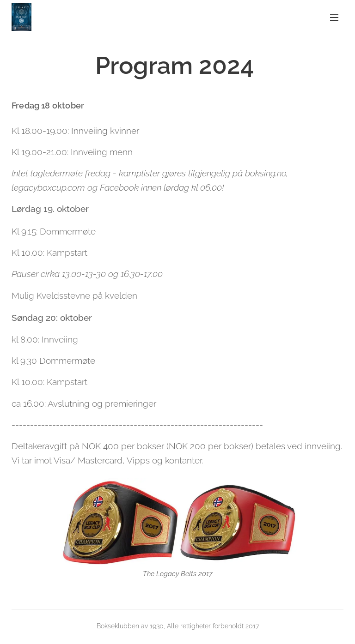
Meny (334, 18)
